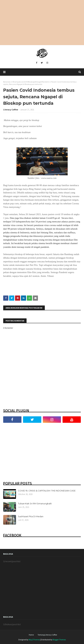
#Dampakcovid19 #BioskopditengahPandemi (31, 82)
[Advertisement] (42, 23)
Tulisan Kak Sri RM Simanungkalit (35, 504)
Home (31, 635)
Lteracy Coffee (11, 110)
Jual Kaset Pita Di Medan (31, 516)
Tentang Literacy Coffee (47, 635)
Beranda (7, 82)
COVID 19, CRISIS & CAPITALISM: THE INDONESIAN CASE (47, 491)
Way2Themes (34, 640)
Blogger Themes (59, 640)
